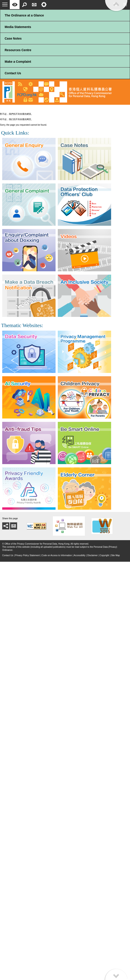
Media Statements (18, 27)
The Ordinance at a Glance (24, 15)
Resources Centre (18, 50)
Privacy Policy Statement (27, 555)
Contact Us (13, 73)
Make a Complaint (18, 62)
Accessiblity (80, 555)
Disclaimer (93, 555)
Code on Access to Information (57, 555)
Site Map (115, 555)
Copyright (104, 555)
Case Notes (13, 38)
